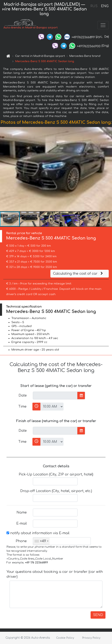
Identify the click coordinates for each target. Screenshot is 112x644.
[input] (55, 396)
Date (23, 396)
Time (22, 407)
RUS (94, 6)
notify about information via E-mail (38, 533)
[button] (108, 169)
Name (22, 513)
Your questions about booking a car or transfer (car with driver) (55, 574)
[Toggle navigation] (103, 25)
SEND (98, 615)
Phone (21, 541)
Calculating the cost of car (79, 274)
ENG (105, 6)
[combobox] (41, 541)
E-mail (22, 524)
